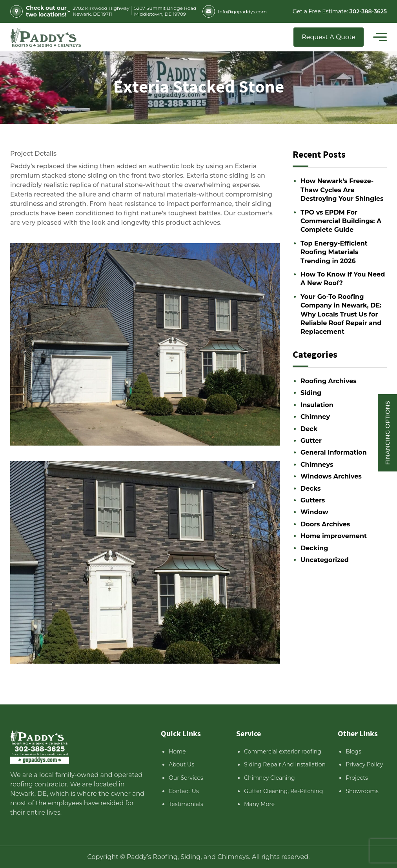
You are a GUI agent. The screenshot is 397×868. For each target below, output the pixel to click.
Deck (309, 429)
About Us (181, 764)
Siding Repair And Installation (285, 764)
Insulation (317, 405)
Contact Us (184, 791)
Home (177, 752)
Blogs (353, 752)
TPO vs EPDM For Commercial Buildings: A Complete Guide (341, 221)
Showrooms (362, 791)
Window (314, 512)
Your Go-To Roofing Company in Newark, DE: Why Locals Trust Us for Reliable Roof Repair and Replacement (341, 314)
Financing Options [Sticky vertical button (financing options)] (387, 432)
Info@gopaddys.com (234, 11)
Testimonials (186, 804)
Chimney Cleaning (270, 778)
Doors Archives (325, 524)
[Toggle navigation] (380, 37)
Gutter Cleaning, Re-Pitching (283, 791)
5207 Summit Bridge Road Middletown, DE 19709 (165, 11)
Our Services (186, 778)
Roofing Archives (329, 381)
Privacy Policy (364, 764)
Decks (310, 489)
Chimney (315, 417)
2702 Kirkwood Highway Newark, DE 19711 (101, 11)
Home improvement (334, 536)
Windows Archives (331, 476)
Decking (314, 548)
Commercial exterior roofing (283, 752)
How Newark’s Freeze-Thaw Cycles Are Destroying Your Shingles (342, 190)
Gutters (313, 500)
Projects (357, 778)
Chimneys (317, 465)
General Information (334, 452)
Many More (259, 804)
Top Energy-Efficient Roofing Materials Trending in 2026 (334, 252)
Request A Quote (329, 37)
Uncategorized (325, 560)
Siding (311, 393)
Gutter (311, 441)
